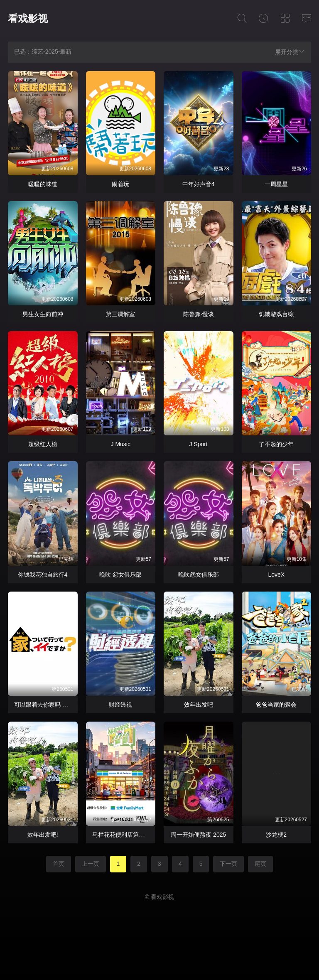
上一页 (91, 864)
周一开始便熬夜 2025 (198, 835)
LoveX (276, 575)
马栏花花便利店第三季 (121, 835)
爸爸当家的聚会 (276, 705)
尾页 (260, 864)
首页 (59, 864)
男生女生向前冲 (43, 314)
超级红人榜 (43, 444)
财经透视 (120, 705)
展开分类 (290, 52)
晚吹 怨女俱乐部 (120, 575)
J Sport (199, 444)
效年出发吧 (199, 705)
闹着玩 (120, 184)
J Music (121, 444)
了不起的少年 (276, 444)
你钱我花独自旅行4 (43, 575)
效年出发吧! (43, 835)
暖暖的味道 (43, 184)
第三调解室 (120, 314)
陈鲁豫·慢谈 (199, 314)
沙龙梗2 (276, 835)
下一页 (228, 864)
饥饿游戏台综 (276, 314)
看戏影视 (28, 18)
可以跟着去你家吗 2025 (45, 705)
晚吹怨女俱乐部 (199, 575)
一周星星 (276, 184)
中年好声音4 (199, 184)
